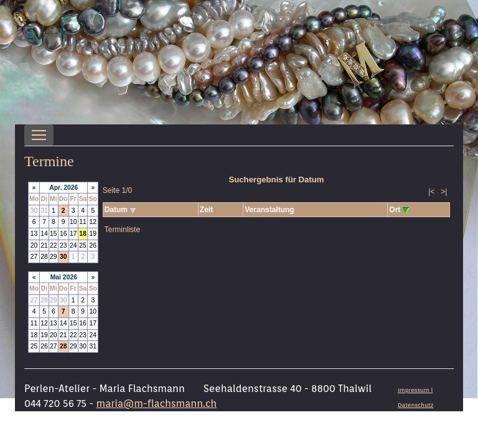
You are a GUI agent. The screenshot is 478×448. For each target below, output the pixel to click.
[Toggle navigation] (39, 135)
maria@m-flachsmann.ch (157, 404)
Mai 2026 (64, 277)
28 (63, 346)
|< (431, 192)
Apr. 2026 (63, 188)
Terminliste (122, 230)
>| (444, 192)
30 (63, 257)
